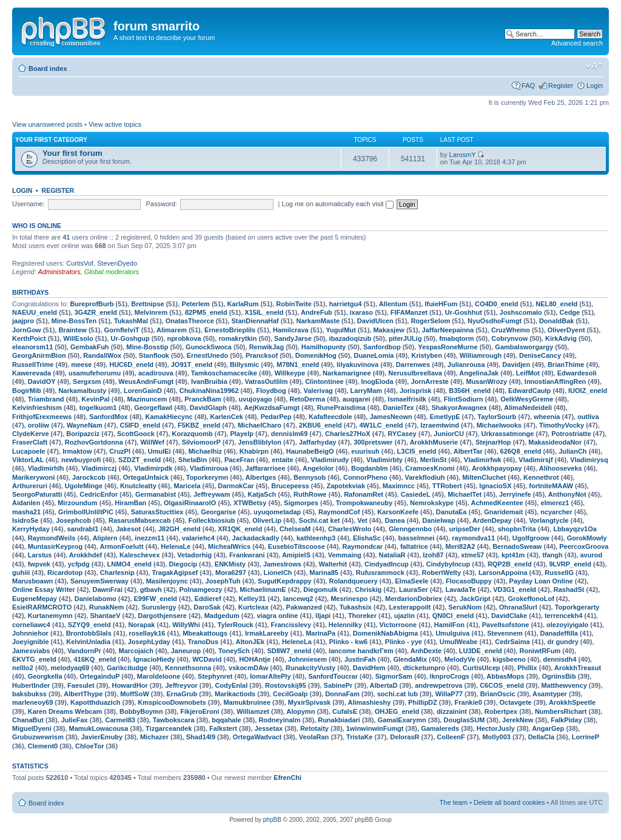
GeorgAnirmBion (39, 355)
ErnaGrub (182, 694)
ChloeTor (89, 746)
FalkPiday (566, 720)
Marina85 (324, 573)
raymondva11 (473, 538)
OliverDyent (566, 330)
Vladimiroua (209, 468)
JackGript (475, 599)
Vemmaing (345, 555)
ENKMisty (230, 564)
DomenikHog (316, 355)
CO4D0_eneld (497, 304)
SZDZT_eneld (139, 460)
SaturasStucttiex (157, 512)
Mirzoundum (77, 503)
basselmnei (417, 538)
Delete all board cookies (509, 802)
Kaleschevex (140, 555)
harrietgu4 (346, 304)
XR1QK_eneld (240, 529)
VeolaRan (314, 737)
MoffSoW (135, 694)
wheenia (547, 417)
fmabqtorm (456, 338)
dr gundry (562, 642)
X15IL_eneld (264, 312)
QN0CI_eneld (453, 616)
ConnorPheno (365, 477)
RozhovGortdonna (94, 442)
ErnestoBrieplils (230, 330)
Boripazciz (83, 434)
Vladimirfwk (483, 460)
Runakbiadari (339, 720)
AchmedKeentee (497, 503)
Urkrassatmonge (508, 434)
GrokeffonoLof (531, 599)
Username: (29, 204)
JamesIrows (282, 564)
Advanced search (577, 43)
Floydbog (271, 391)
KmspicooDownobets (172, 702)
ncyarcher (556, 512)
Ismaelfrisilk (407, 399)
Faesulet (81, 685)
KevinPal (95, 399)
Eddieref (208, 599)
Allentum (393, 304)
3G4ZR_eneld (96, 312)
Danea (394, 520)
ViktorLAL (28, 460)
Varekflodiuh (425, 477)
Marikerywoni (33, 477)
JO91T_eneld (192, 365)
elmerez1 (555, 503)
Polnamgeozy (201, 590)
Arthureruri (30, 486)
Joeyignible (31, 642)
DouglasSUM (464, 720)
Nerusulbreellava (415, 373)
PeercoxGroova (584, 546)
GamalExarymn (402, 720)
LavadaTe (460, 590)
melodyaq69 (70, 668)
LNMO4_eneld (129, 564)
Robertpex (501, 711)
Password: (162, 204)
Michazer (154, 737)
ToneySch (234, 651)
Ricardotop (65, 573)
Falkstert (223, 728)
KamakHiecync (169, 417)
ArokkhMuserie (434, 442)
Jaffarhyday (318, 442)
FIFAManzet (409, 312)
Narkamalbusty (82, 391)
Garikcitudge (127, 668)
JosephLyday (149, 642)
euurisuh (365, 451)
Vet (362, 520)
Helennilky (345, 625)
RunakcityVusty (310, 668)
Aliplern (105, 538)
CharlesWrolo (350, 529)
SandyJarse (293, 338)
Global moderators (112, 272)
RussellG (559, 573)
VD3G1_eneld (515, 590)
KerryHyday (31, 529)
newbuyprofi (81, 460)
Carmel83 (120, 720)
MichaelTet (465, 494)
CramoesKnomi (430, 468)
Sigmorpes (301, 503)
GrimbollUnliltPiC (86, 512)
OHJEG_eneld (397, 711)
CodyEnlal (231, 685)
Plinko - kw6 (349, 642)
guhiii (21, 573)
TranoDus (203, 642)
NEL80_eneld (556, 304)
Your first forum (72, 153)
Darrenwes (413, 365)
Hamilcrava (291, 330)
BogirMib (27, 391)
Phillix (527, 668)
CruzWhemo (511, 330)
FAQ (528, 86)
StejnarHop (493, 442)
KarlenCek (226, 417)
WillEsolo (78, 338)
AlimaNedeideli (528, 408)
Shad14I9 (201, 737)
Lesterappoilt (410, 607)
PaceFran (240, 460)
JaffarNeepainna (448, 330)
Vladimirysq (589, 460)
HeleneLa (297, 642)
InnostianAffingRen (555, 381)
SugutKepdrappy (285, 581)
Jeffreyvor (181, 685)
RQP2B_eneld (510, 564)
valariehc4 (198, 538)
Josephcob (73, 520)
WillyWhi (186, 625)
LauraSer (414, 590)
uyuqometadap (277, 512)
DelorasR (404, 737)
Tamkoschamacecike (224, 373)
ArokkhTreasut (578, 668)
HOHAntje (255, 659)
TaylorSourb (497, 417)
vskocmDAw (248, 668)
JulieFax (75, 720)
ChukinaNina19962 (209, 391)
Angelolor (318, 468)
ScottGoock (136, 434)
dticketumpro (424, 668)
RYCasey (402, 434)
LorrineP (586, 737)
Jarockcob (89, 477)
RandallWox (102, 355)
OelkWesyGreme (527, 399)
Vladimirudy (330, 460)
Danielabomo (96, 599)
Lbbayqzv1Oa (575, 529)
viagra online (278, 616)
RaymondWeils (52, 538)
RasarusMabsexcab (140, 520)
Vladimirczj (99, 468)
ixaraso (362, 312)
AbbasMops (505, 676)
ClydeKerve (31, 434)
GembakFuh (90, 347)
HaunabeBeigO (310, 451)
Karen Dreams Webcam (65, 711)
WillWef (152, 442)
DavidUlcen (375, 321)
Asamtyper (550, 694)
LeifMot (528, 373)
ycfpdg (79, 564)
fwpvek (39, 564)
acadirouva (156, 373)
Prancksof (262, 355)
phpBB (272, 820)
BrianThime (566, 365)
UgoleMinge (84, 486)
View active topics (115, 124)
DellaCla (541, 737)
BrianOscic (498, 694)
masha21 (26, 512)
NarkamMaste (318, 321)
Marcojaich (136, 651)
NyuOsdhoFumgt (495, 321)
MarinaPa (321, 633)
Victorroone (398, 625)
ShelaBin (193, 460)
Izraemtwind (440, 425)
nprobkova (184, 338)
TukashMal (131, 321)
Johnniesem (307, 659)
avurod (591, 555)
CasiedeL (416, 494)
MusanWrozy (486, 381)
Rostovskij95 (286, 685)
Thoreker (362, 616)
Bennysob (310, 477)
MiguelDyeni (32, 728)
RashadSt (569, 590)
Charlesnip (117, 573)
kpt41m (513, 555)
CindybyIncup (448, 564)
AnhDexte (426, 651)
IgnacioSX (495, 486)
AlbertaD (384, 685)
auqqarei (357, 399)
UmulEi (159, 451)
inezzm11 (149, 538)
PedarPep (276, 417)
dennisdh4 (559, 659)
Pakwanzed (304, 607)
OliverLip (267, 520)
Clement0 (43, 746)
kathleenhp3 (316, 538)
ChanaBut (28, 720)
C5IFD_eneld (140, 425)
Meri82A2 (460, 546)
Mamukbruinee (247, 702)
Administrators (59, 272)
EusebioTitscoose (297, 546)
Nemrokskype (432, 503)
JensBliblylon (260, 442)
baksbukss (29, 694)
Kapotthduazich (96, 702)
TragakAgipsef (175, 573)
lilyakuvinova (357, 365)
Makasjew (388, 330)
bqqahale (226, 720)
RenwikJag (267, 347)
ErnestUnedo (207, 355)
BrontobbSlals (89, 633)
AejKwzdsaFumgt (272, 408)
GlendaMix (410, 659)
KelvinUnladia (88, 642)
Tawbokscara (174, 720)
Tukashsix (356, 607)
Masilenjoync (167, 581)
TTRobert (447, 486)
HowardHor (129, 685)
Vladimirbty (384, 460)
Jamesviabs (31, 651)
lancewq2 (298, 599)
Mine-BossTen (74, 321)
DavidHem (369, 668)
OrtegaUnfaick (146, 477)
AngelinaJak (479, 373)
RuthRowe (310, 494)
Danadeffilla (559, 633)
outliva (588, 417)
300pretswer (373, 442)
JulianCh (572, 451)
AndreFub (317, 312)
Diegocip (183, 564)
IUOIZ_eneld (588, 391)
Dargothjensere (162, 616)
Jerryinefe (515, 494)
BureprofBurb (92, 304)
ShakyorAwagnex (459, 408)
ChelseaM (295, 529)
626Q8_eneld (521, 451)
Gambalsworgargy (524, 347)
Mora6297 (231, 573)
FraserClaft (30, 442)
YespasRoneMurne (448, 347)
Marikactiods (235, 694)
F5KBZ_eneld (199, 425)
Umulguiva (452, 633)
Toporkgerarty (577, 607)
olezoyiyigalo (567, 625)
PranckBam (203, 399)
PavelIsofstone (506, 625)
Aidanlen (26, 503)
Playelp (242, 434)
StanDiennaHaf (255, 321)
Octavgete (516, 702)
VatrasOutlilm (267, 381)
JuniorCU (449, 434)
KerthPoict (29, 338)
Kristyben (427, 355)
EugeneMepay (35, 599)
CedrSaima (512, 642)
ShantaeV (105, 616)
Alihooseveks (561, 468)
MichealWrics (229, 546)
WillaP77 (449, 694)
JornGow (27, 330)
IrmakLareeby (267, 633)
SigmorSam (394, 676)
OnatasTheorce (190, 321)
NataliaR (392, 555)
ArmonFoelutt (121, 546)
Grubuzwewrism (38, 737)
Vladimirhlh (46, 468)
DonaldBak (556, 321)
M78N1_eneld (298, 365)
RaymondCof (339, 512)
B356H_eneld (470, 391)
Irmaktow (77, 451)
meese (81, 365)
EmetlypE (445, 417)
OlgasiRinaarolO (190, 503)
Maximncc (399, 486)
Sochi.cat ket (320, 520)
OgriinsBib (559, 676)
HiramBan (130, 503)
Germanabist (156, 494)
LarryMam (367, 391)
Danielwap (438, 520)
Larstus (40, 555)
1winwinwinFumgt (375, 728)
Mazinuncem (147, 399)
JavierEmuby (102, 737)
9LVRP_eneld (570, 564)
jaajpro (23, 321)
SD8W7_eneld (289, 651)
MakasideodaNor (555, 442)
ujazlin (404, 616)
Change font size (594, 66)
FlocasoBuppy (469, 581)
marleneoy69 (32, 702)
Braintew (72, 330)
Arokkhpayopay (497, 468)
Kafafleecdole (331, 417)
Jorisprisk (416, 391)
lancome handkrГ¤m (361, 651)
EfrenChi (287, 778)
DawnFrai (107, 590)
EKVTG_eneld (34, 659)
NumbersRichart (561, 711)
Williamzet (253, 711)
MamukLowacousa (99, 728)
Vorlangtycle (549, 520)
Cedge (570, 312)
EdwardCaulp (529, 391)
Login (595, 86)
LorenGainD (143, 391)
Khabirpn (254, 451)
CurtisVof (80, 263)
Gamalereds (440, 728)
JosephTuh (223, 581)
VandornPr (84, 651)
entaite (282, 460)
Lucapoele (29, 451)
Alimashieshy (369, 702)
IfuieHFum (441, 304)
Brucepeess (290, 486)
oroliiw (39, 425)
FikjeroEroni (200, 711)
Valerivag (318, 391)
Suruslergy (159, 607)
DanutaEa (451, 512)
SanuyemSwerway (99, 581)
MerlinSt (433, 460)
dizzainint (452, 711)
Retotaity (314, 728)
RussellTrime (33, 365)
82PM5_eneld (206, 312)
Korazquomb (193, 434)
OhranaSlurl (518, 607)
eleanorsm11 (32, 347)
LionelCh (278, 573)
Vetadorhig (194, 555)
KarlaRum (243, 304)
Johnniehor (30, 633)
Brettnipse (147, 304)
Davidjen (516, 365)
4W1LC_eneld (381, 425)
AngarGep (548, 728)
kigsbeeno (509, 659)
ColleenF (451, 737)
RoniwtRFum (540, 651)
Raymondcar (363, 546)
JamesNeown (391, 417)
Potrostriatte (571, 434)
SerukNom (465, 607)
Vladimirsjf (535, 460)
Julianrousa (466, 365)
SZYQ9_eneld (89, 625)
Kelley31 (253, 599)
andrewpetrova (438, 685)
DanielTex (399, 408)
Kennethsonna (188, 668)
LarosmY (463, 155)
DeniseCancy (540, 355)
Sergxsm (87, 381)
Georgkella (45, 676)
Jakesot (128, 529)
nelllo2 (23, 668)
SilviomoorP (201, 442)
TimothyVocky (562, 425)
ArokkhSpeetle (572, 702)
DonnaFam (342, 694)
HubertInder (31, 685)
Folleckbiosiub (211, 520)
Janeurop (186, 651)
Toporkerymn (207, 477)
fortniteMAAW (551, 486)
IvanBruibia (209, 381)
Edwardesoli (577, 373)
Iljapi (323, 616)
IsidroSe (25, 520)
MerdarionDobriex (414, 599)
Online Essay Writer (44, 590)
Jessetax (269, 728)
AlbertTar (468, 451)
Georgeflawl (153, 408)
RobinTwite (294, 304)
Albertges (261, 477)
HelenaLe (176, 546)
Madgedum (222, 616)
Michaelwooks (499, 425)
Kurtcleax (253, 607)
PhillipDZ (423, 702)
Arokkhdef (86, 555)
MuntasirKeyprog (55, 546)
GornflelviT (122, 330)
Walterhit (333, 564)
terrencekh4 (563, 616)
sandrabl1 (83, 529)
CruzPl (120, 451)
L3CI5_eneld (417, 451)
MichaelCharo (260, 425)
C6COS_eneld (502, 685)
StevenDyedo (117, 263)
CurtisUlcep (482, 668)
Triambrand (46, 399)
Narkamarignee (347, 373)
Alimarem (172, 330)
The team (454, 802)
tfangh (552, 555)
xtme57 (472, 555)
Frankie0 (468, 702)
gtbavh (151, 590)
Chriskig (368, 590)
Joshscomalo (521, 312)
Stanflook (154, 355)
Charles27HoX (348, 434)
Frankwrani (247, 555)
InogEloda (377, 381)
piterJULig (405, 338)
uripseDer (465, 529)
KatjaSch (262, 494)
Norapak (141, 625)
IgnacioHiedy (154, 659)
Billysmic (244, 365)
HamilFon (449, 625)
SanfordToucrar (333, 676)
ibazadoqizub (351, 338)
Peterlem (195, 304)
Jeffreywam (212, 494)
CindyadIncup (387, 564)
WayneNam (85, 425)
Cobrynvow (509, 338)
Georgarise (218, 512)
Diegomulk (320, 590)
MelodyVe (460, 659)
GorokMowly (587, 538)
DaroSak (207, 607)
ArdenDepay (492, 520)
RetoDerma (307, 399)
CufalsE (345, 711)
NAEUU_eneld (35, 312)
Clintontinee (324, 381)
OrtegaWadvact (257, 737)
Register (561, 86)
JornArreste (429, 381)
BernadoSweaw (517, 546)
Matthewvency (564, 685)
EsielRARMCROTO (42, 607)
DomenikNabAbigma (386, 633)
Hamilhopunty (324, 347)
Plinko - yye (404, 642)
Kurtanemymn (50, 616)
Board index (48, 69)
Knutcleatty (138, 486)
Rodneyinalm (279, 720)
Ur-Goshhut (464, 312)
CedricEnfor (99, 494)
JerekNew (518, 720)
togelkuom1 (98, 408)
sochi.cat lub (398, 694)
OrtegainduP (99, 676)
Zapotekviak (346, 486)
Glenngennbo (410, 529)
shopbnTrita (517, 529)
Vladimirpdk (153, 468)
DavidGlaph (208, 408)
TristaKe (359, 737)
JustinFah (360, 659)
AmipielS (296, 555)
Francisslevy (291, 625)
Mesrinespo (349, 599)
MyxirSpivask (309, 702)
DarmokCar (236, 486)
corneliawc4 (31, 625)
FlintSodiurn (464, 399)
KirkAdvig (561, 338)
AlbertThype (83, 694)
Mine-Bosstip (147, 347)
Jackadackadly (256, 538)
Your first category (51, 140)
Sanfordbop (382, 347)
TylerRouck (236, 625)
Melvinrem (151, 312)
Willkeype (290, 373)
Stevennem (505, 633)
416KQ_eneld (95, 659)
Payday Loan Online (541, 581)
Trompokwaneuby (364, 503)
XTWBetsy (250, 503)
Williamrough (481, 355)
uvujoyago (256, 399)
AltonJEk (250, 642)
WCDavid (207, 659)
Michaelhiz (205, 451)
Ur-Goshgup (130, 338)
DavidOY (42, 381)
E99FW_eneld (156, 599)
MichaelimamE (263, 590)
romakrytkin (237, 338)
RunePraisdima (341, 408)
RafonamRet (364, 494)
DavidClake (509, 616)
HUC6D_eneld (131, 365)
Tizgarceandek (169, 728)
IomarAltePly (270, 676)
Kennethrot (541, 477)
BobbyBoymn (141, 711)
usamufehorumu (95, 373)
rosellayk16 (147, 633)
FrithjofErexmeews (42, 417)
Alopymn (300, 711)
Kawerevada (32, 373)
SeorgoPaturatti (37, 494)
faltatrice (414, 546)
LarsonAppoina (503, 573)
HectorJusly (496, 728)
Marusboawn (32, 581)
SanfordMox (109, 417)
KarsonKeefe (398, 512)
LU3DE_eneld (481, 651)
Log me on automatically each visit (338, 204)
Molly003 (496, 737)
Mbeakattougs (205, 633)
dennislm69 (290, 434)
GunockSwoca (209, 347)
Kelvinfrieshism (37, 408)
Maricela (187, 486)
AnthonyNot (567, 494)
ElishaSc (367, 538)
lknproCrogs (450, 676)
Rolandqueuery (353, 581)
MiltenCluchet (484, 477)
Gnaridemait (503, 512)
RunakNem (106, 607)
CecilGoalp (290, 694)
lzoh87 (433, 555)
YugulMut (341, 330)
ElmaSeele (411, 581)
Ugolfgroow (531, 538)
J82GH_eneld (180, 529)
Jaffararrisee (266, 468)
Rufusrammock (380, 573)
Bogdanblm (370, 468)
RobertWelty (442, 573)
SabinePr (338, 685)
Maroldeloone (159, 676)
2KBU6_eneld (321, 425)
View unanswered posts (47, 124)
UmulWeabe (459, 642)
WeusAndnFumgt (146, 381)
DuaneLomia (374, 355)
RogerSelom (430, 321)
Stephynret (215, 676)
